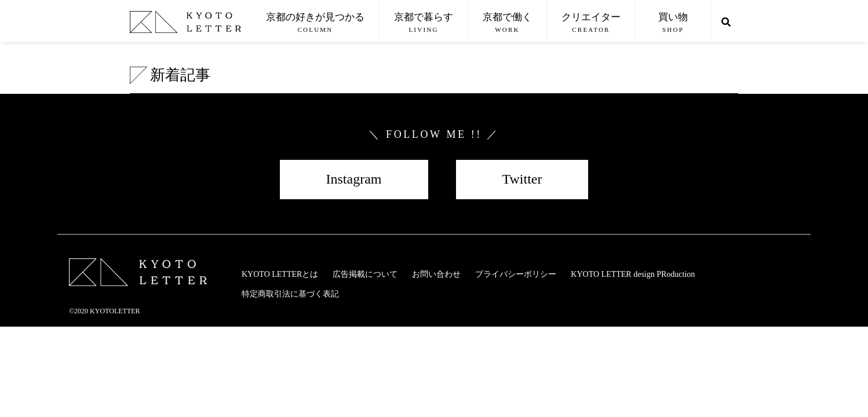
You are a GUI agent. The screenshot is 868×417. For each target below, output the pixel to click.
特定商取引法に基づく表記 (290, 294)
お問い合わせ (436, 274)
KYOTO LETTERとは (280, 274)
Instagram (354, 179)
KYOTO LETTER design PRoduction (633, 274)
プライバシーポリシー (516, 274)
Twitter (522, 179)
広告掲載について (365, 274)
